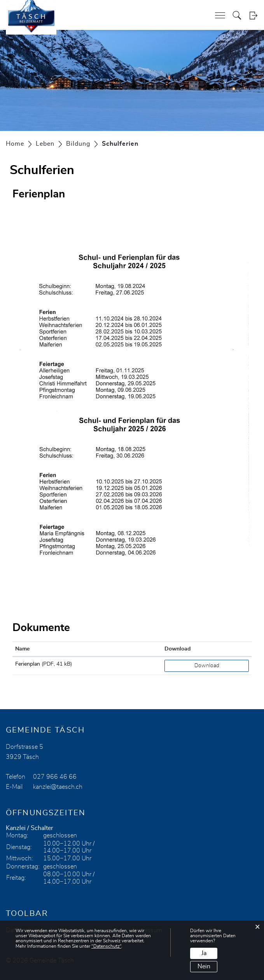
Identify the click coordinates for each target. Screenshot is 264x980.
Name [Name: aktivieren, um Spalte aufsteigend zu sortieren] (22, 649)
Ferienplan (28, 664)
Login (253, 15)
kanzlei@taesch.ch (58, 787)
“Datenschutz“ (106, 946)
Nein (204, 966)
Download (207, 666)
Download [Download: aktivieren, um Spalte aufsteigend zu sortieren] (177, 649)
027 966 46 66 (55, 777)
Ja (204, 953)
